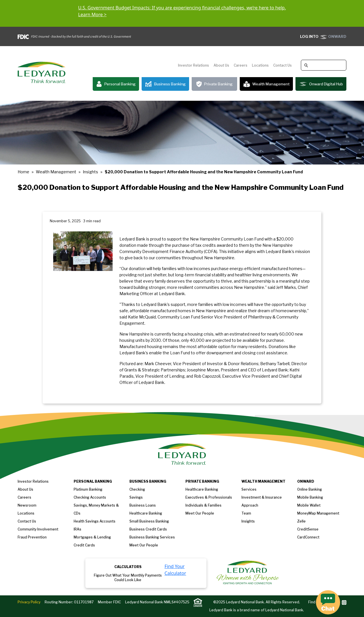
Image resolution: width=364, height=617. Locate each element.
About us (25, 489)
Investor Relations (194, 65)
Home (23, 172)
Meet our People (200, 513)
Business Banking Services (152, 537)
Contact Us (283, 65)
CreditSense (308, 529)
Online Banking (310, 489)
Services (249, 489)
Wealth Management (266, 84)
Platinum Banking (88, 489)
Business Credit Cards (148, 529)
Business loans (143, 505)
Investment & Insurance (262, 497)
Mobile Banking (310, 497)
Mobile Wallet (309, 505)
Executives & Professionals (209, 497)
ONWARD (323, 36)
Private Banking (214, 84)
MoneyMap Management (318, 513)
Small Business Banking (149, 521)
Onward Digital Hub (321, 84)
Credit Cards (84, 545)
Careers (241, 65)
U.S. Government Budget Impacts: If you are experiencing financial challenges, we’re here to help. (182, 8)
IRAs (77, 529)
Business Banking (165, 84)
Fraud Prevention (32, 537)
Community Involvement (38, 529)
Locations (260, 65)
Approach (250, 505)
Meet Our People (144, 545)
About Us (221, 65)
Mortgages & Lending (92, 537)
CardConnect (308, 537)
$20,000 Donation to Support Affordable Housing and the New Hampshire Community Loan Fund (204, 172)
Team (246, 513)
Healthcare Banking (146, 513)
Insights (90, 172)
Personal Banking (116, 84)
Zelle (301, 521)
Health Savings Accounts (95, 521)
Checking (137, 489)
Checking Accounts (90, 497)
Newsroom (27, 505)
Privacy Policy (29, 602)
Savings (136, 497)
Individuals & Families (203, 505)
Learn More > (92, 15)
